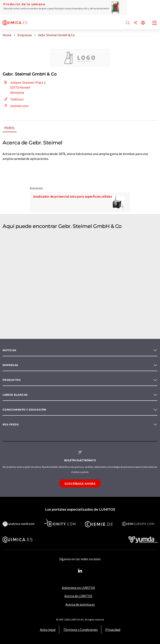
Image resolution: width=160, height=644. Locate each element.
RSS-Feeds (11, 424)
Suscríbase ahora (80, 483)
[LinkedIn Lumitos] (80, 571)
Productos (12, 380)
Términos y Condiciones (81, 630)
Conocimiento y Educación (24, 410)
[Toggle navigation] (155, 23)
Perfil (10, 128)
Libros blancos (15, 395)
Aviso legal (48, 630)
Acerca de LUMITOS (78, 596)
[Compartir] (135, 23)
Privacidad (113, 630)
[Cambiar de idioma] (143, 23)
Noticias (9, 350)
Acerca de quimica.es (80, 604)
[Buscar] (128, 23)
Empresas (10, 365)
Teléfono (13, 99)
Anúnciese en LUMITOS (78, 588)
